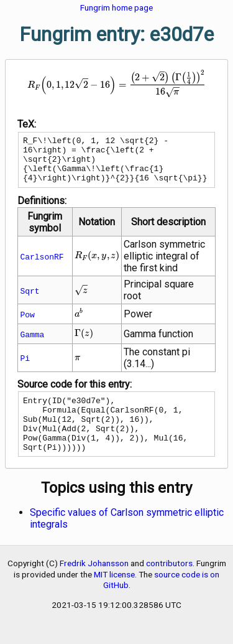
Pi (25, 367)
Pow (27, 324)
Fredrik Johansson (94, 584)
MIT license (114, 595)
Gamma (32, 343)
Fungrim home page (116, 7)
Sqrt (30, 300)
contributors (169, 584)
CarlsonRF (42, 266)
